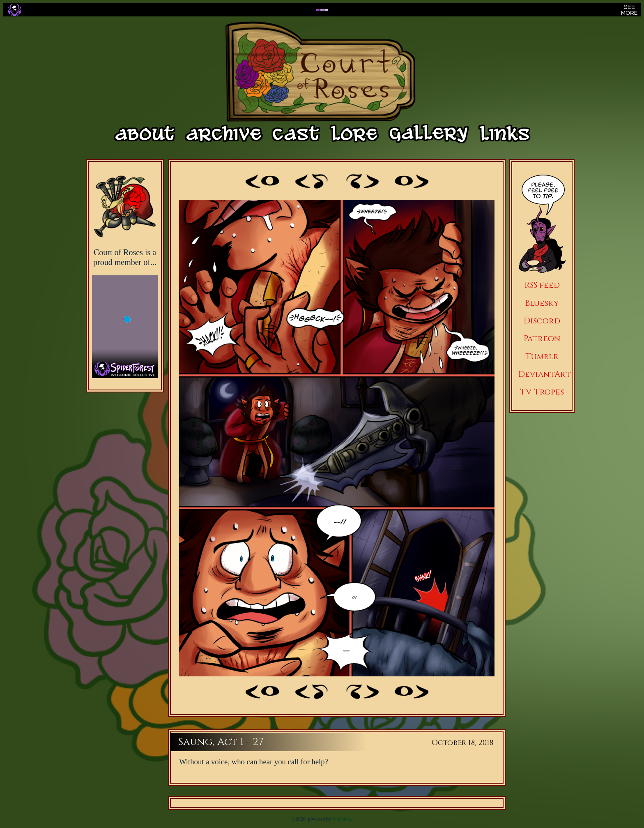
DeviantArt (545, 374)
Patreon (542, 338)
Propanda (342, 819)
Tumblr (542, 356)
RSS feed (542, 285)
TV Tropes (542, 392)
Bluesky (542, 303)
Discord (542, 321)
